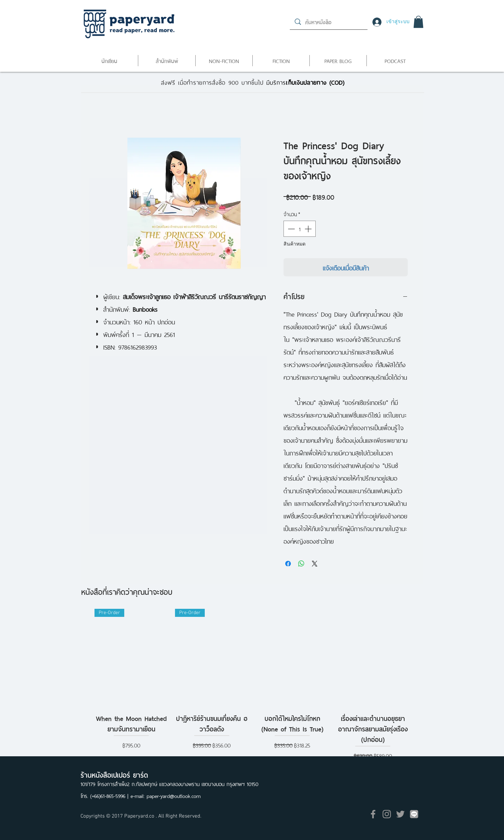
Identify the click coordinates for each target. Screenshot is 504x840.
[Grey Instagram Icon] (387, 814)
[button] (418, 22)
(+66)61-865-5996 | (110, 795)
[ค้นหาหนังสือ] (329, 22)
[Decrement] (290, 229)
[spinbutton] (300, 229)
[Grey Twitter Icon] (400, 814)
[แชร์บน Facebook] (288, 564)
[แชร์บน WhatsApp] (301, 564)
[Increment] (309, 229)
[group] (252, 685)
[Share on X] (315, 564)
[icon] (414, 814)
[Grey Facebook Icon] (373, 814)
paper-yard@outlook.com (174, 795)
